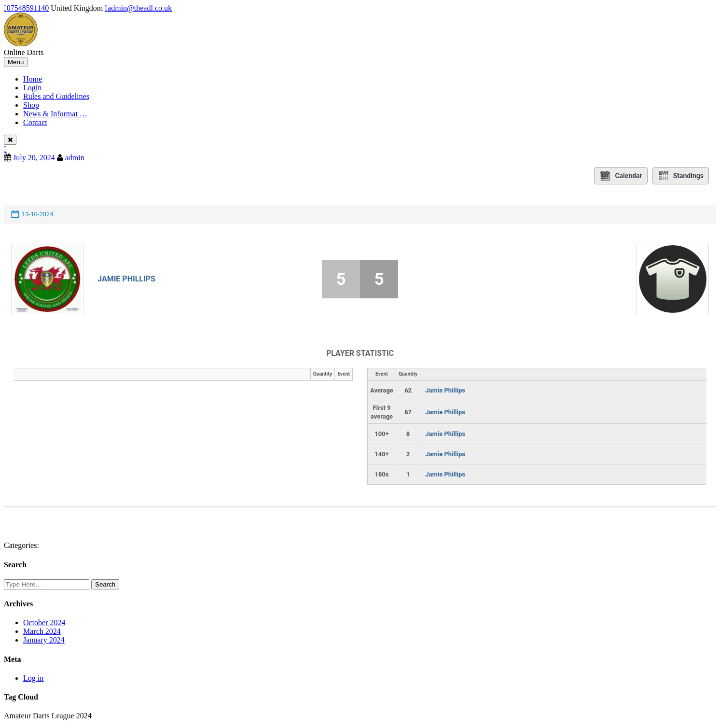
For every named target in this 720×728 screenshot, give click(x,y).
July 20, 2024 (34, 158)
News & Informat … (55, 114)
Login (32, 88)
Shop (31, 105)
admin (75, 158)
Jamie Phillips (126, 279)
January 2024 (44, 640)
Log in (33, 678)
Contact (35, 122)
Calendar (621, 176)
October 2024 (44, 623)
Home (33, 79)
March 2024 (42, 631)
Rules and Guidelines (56, 96)
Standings (681, 176)
